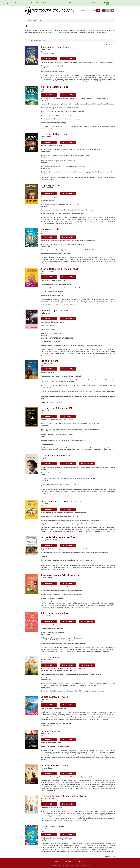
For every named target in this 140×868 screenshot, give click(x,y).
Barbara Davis (46, 313)
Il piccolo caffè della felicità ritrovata (60, 575)
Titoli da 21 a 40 (109, 45)
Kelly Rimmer (46, 137)
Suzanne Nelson (47, 768)
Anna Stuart (45, 734)
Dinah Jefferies (46, 699)
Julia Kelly (45, 458)
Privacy (69, 861)
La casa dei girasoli (50, 657)
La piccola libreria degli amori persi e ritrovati (64, 796)
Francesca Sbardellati (49, 798)
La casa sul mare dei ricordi (54, 697)
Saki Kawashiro (46, 578)
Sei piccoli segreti (50, 229)
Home (29, 21)
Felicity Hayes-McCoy (49, 540)
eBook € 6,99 (49, 59)
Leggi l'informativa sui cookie (98, 3)
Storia (57, 861)
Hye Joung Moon (47, 271)
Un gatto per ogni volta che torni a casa (61, 501)
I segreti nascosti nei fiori (54, 826)
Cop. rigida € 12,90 (68, 416)
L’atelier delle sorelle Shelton (56, 456)
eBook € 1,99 (49, 509)
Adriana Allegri (46, 659)
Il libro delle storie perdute (55, 613)
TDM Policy (82, 861)
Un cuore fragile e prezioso (55, 311)
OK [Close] (107, 3)
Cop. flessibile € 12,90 (68, 59)
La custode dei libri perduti (55, 134)
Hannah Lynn (46, 411)
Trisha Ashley (46, 616)
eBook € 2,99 (49, 319)
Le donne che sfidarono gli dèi (56, 408)
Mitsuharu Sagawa (48, 504)
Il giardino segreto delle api (55, 87)
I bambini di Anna (50, 361)
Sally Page (45, 231)
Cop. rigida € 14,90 (68, 705)
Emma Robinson (47, 188)
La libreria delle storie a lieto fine (58, 537)
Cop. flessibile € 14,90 (87, 464)
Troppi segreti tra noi (52, 185)
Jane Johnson (46, 89)
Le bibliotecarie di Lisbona (54, 765)
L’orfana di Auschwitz (52, 731)
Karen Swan (45, 49)
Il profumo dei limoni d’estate (56, 47)
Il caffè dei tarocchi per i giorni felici (59, 269)
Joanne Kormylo (47, 363)
